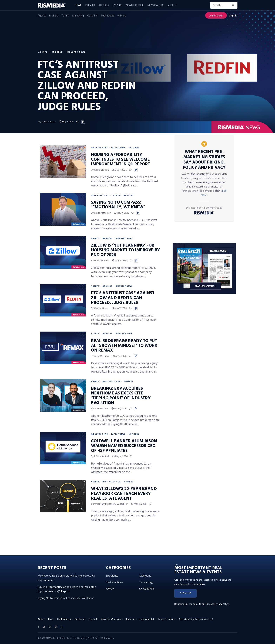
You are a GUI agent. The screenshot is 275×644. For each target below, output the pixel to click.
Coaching (92, 16)
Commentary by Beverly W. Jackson (110, 504)
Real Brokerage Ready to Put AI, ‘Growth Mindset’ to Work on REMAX (124, 346)
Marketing (78, 16)
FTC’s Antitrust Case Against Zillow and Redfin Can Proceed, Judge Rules (123, 298)
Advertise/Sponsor (111, 619)
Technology (108, 16)
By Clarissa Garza (47, 122)
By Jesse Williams (100, 356)
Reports (104, 5)
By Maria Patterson (101, 213)
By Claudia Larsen (100, 170)
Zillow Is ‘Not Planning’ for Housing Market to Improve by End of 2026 (125, 250)
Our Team (80, 619)
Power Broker (135, 5)
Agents (42, 16)
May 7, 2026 (67, 122)
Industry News (76, 52)
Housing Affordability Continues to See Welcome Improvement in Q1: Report (121, 160)
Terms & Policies (167, 619)
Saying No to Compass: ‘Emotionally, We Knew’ (118, 205)
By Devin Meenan (100, 261)
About (41, 619)
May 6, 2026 (120, 456)
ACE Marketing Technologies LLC (196, 619)
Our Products (64, 619)
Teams (65, 16)
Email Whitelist (146, 619)
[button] (185, 593)
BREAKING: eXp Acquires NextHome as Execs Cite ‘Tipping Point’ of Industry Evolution (121, 396)
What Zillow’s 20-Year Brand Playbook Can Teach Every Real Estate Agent (124, 494)
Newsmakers (156, 5)
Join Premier (216, 16)
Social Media (147, 589)
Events (117, 5)
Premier (90, 5)
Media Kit (130, 619)
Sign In (233, 16)
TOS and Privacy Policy (217, 604)
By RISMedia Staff (100, 456)
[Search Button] (234, 5)
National (134, 148)
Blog (51, 619)
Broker (116, 195)
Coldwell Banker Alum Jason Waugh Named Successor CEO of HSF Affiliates (124, 446)
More (171, 5)
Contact (93, 619)
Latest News (118, 148)
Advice (110, 589)
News (78, 5)
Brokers (54, 16)
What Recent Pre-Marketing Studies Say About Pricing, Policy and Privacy (204, 160)
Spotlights (112, 576)
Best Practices (100, 195)
